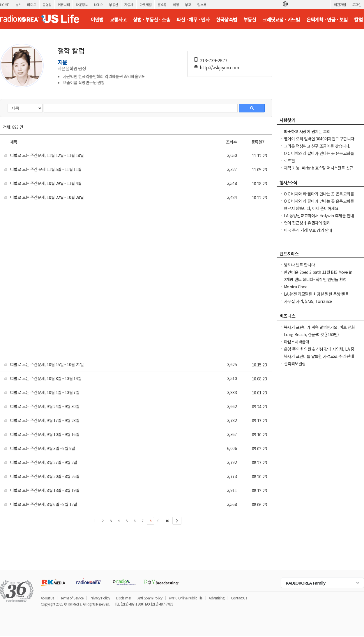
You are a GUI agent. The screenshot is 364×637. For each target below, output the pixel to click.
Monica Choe (296, 287)
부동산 (113, 5)
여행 (176, 5)
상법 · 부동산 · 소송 (152, 20)
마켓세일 (146, 5)
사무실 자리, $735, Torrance (308, 301)
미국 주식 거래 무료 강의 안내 (308, 230)
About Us (47, 598)
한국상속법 (227, 20)
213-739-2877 (214, 60)
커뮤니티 (64, 5)
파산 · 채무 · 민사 (193, 20)
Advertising (217, 598)
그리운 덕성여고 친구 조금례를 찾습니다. (317, 146)
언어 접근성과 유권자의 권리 (307, 223)
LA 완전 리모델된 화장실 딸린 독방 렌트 (316, 294)
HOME (5, 5)
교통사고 (118, 20)
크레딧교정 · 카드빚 (281, 20)
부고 (188, 5)
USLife (98, 5)
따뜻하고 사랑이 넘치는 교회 (307, 131)
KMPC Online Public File (186, 598)
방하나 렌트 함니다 (299, 265)
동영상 (47, 5)
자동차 (129, 5)
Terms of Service (72, 598)
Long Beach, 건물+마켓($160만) (311, 334)
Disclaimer (123, 598)
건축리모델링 (295, 364)
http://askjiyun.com (220, 67)
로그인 (357, 5)
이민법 (97, 20)
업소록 (202, 5)
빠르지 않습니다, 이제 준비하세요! (312, 208)
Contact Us (239, 598)
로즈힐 (289, 160)
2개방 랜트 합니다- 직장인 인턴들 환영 (315, 279)
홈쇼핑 (162, 5)
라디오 (32, 5)
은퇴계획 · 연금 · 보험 (327, 20)
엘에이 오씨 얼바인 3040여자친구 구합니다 (319, 139)
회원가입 (340, 5)
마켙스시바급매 (297, 342)
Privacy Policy (100, 598)
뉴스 (18, 5)
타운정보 (82, 5)
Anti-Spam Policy (150, 598)
